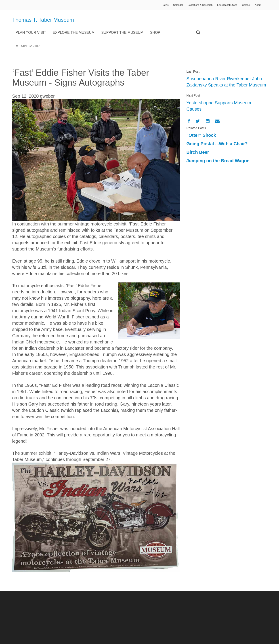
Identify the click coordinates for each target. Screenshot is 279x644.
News (153, 6)
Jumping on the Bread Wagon (218, 147)
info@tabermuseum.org (104, 622)
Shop (220, 19)
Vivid (263, 612)
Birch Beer (198, 139)
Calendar (167, 6)
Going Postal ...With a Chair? (217, 130)
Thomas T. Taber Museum (32, 24)
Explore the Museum (139, 19)
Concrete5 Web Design (239, 612)
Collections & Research (192, 6)
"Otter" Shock (201, 122)
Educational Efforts (223, 6)
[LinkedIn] (208, 107)
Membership (93, 32)
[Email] (217, 107)
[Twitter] (198, 107)
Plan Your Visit (96, 19)
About (257, 6)
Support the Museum (188, 19)
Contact (244, 6)
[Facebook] (189, 107)
